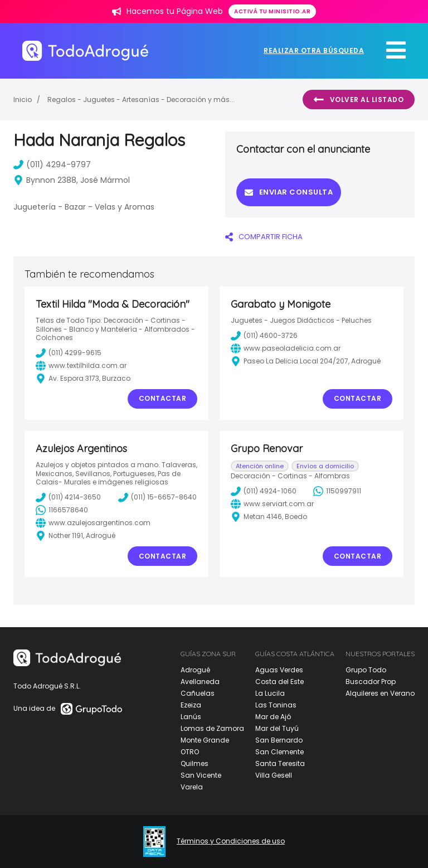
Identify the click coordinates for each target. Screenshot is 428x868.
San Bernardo (279, 740)
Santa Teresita (280, 763)
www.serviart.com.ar (272, 504)
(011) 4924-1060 (264, 491)
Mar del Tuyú (277, 728)
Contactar (163, 398)
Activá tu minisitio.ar (272, 11)
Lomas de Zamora (212, 728)
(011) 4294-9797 (52, 164)
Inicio (23, 100)
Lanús (191, 717)
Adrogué (195, 670)
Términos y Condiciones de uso (231, 841)
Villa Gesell (274, 775)
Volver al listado (359, 100)
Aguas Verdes (279, 670)
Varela (192, 787)
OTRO (190, 752)
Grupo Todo (366, 670)
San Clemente (279, 752)
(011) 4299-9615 (69, 353)
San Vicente (201, 775)
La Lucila (270, 693)
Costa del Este (279, 682)
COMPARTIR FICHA (264, 237)
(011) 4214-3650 (68, 497)
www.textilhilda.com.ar (81, 366)
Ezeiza (191, 705)
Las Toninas (276, 705)
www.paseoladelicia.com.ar (286, 348)
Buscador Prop (371, 682)
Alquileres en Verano (380, 693)
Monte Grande (205, 740)
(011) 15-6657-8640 (157, 497)
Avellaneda (200, 682)
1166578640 (62, 510)
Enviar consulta (289, 192)
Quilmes (194, 763)
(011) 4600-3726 (264, 336)
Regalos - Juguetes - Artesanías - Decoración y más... (141, 100)
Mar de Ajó (273, 717)
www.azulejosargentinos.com (93, 523)
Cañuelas (198, 693)
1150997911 (337, 491)
